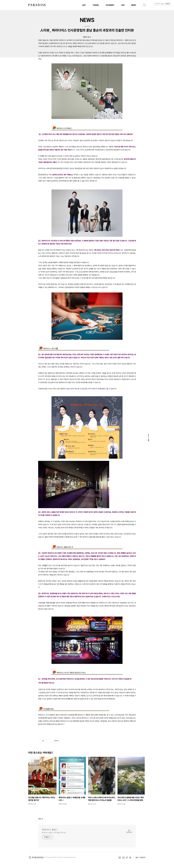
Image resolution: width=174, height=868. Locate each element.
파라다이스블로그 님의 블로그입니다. (54, 832)
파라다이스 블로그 (50, 829)
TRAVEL (96, 5)
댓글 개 (40, 819)
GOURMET (110, 5)
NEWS (134, 5)
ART (84, 5)
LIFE (123, 5)
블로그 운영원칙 (140, 857)
